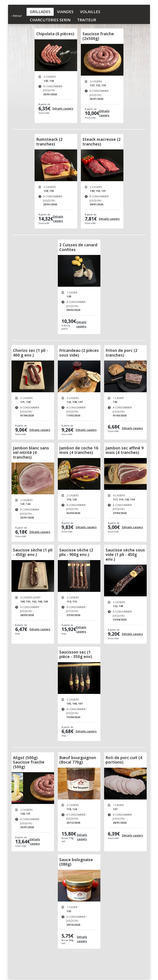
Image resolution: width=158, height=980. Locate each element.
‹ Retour (16, 16)
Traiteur (87, 20)
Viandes (65, 12)
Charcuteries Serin (50, 20)
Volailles (90, 12)
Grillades (40, 12)
